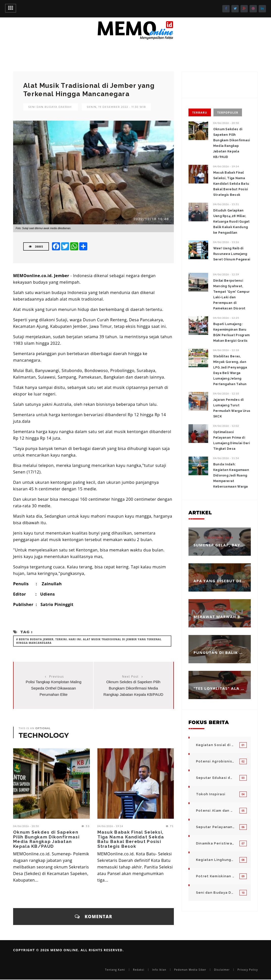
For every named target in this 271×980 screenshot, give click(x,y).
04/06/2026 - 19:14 (110, 826)
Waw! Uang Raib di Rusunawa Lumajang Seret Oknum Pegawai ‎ (232, 254)
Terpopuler (228, 112)
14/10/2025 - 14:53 (220, 573)
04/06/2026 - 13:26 (226, 242)
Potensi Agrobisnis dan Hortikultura (215, 761)
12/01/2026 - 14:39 (220, 538)
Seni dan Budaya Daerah (50, 107)
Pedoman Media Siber (190, 970)
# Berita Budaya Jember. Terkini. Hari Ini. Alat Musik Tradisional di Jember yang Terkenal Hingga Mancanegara (89, 641)
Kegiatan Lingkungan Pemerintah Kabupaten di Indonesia (215, 860)
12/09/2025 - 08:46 (220, 645)
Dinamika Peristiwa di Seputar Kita (215, 843)
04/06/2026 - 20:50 (26, 826)
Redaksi (139, 970)
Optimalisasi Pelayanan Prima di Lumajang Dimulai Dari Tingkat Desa (232, 440)
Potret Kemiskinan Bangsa (215, 876)
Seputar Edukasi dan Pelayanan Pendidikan (215, 778)
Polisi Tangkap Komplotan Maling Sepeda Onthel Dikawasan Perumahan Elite (54, 688)
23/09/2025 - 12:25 (220, 609)
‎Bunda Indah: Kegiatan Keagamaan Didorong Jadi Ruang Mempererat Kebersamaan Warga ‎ (231, 475)
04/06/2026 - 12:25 (226, 318)
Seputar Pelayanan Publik (215, 827)
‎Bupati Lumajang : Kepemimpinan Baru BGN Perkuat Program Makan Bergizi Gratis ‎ (232, 332)
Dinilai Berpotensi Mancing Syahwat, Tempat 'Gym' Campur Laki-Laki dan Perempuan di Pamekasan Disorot (232, 295)
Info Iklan (159, 970)
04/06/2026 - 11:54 (226, 458)
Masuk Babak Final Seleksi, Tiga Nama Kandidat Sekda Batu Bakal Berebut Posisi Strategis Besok (131, 839)
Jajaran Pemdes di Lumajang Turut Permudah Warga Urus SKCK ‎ (232, 408)
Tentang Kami (115, 970)
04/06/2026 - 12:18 (226, 350)
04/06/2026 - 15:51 (226, 204)
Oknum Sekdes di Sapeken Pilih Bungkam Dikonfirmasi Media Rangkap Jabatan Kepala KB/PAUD (133, 688)
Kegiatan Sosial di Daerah (215, 745)
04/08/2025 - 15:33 (220, 681)
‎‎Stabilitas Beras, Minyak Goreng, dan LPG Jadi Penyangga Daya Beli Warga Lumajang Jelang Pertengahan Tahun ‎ (230, 370)
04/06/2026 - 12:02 (226, 426)
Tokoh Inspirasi (211, 794)
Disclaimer (222, 970)
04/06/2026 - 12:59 (226, 274)
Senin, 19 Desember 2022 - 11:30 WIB (116, 107)
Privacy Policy (248, 970)
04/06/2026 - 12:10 (226, 393)
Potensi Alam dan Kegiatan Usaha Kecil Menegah (215, 811)
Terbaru (200, 112)
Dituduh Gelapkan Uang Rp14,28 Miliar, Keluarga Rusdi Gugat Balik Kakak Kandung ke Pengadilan (232, 222)
